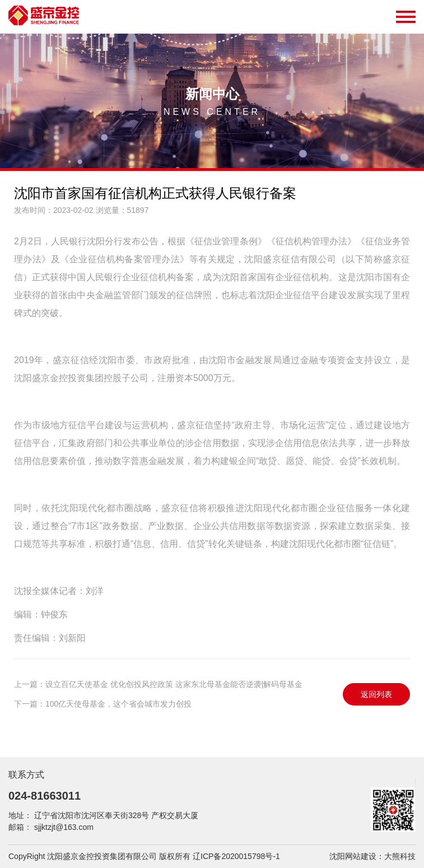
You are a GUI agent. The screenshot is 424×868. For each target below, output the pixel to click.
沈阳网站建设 (353, 856)
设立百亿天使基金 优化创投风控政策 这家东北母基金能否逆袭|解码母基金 (174, 684)
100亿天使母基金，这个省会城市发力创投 (118, 704)
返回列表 (376, 694)
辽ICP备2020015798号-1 (236, 856)
